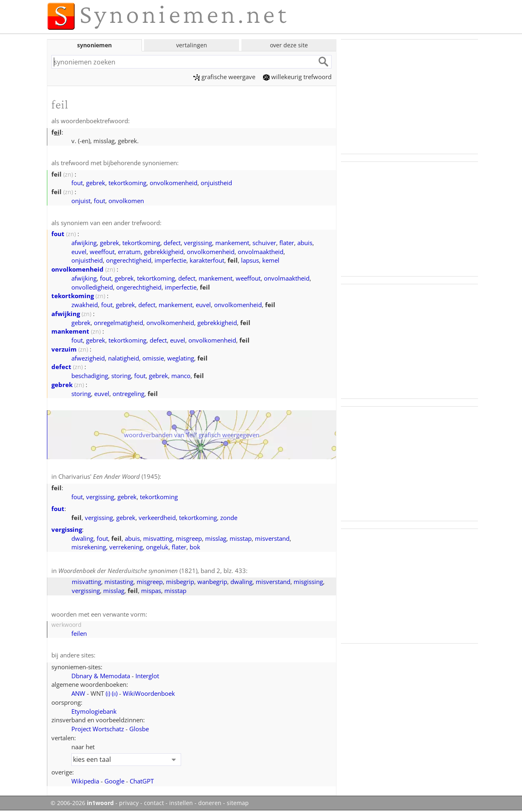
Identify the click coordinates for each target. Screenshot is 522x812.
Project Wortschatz (98, 729)
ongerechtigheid (129, 260)
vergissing (198, 243)
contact (154, 803)
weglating (181, 358)
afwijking (84, 243)
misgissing (308, 582)
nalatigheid (124, 358)
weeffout (102, 252)
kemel (271, 260)
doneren (210, 803)
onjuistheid (216, 183)
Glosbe (139, 729)
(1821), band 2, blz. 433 (152, 571)
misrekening (89, 547)
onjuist (81, 201)
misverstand (272, 538)
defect (172, 243)
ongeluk (157, 547)
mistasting (119, 582)
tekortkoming (127, 183)
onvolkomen (126, 201)
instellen (181, 803)
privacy (129, 803)
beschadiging (90, 376)
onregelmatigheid (118, 323)
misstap (241, 538)
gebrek (96, 183)
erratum (129, 252)
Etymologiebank (94, 711)
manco (181, 376)
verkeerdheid (157, 518)
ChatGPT (142, 781)
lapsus (250, 260)
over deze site (289, 45)
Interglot (147, 676)
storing (121, 376)
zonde (229, 518)
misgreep (189, 538)
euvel (79, 252)
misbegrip (180, 582)
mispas (151, 591)
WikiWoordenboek (149, 693)
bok (195, 547)
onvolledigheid (92, 287)
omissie (153, 358)
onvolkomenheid (174, 183)
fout (77, 183)
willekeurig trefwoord (297, 77)
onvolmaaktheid (261, 252)
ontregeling (128, 394)
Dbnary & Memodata (101, 676)
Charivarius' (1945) (109, 476)
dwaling (82, 538)
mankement (232, 243)
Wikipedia (85, 781)
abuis (305, 243)
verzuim (64, 349)
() (108, 693)
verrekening (126, 547)
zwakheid (85, 305)
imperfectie (170, 260)
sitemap (238, 803)
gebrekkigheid (164, 252)
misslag (216, 538)
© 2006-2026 (82, 803)
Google (114, 781)
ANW (78, 693)
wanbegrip (212, 582)
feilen (79, 633)
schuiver (264, 243)
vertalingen (192, 45)
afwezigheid (88, 358)
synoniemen (94, 45)
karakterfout (207, 260)
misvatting (158, 538)
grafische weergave (224, 77)
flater (287, 243)
